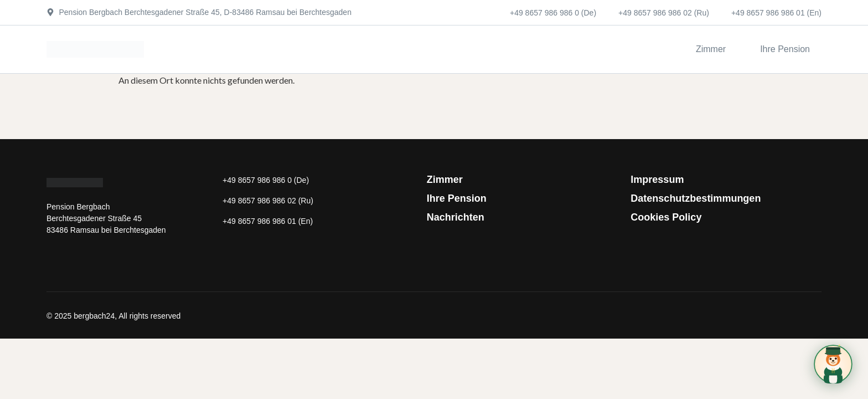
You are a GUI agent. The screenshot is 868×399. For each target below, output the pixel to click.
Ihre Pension (457, 198)
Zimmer (445, 180)
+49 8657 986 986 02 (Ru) (664, 13)
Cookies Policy (666, 217)
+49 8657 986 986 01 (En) (776, 13)
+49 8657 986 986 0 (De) (553, 13)
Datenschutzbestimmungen (696, 198)
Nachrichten (456, 217)
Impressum (657, 180)
